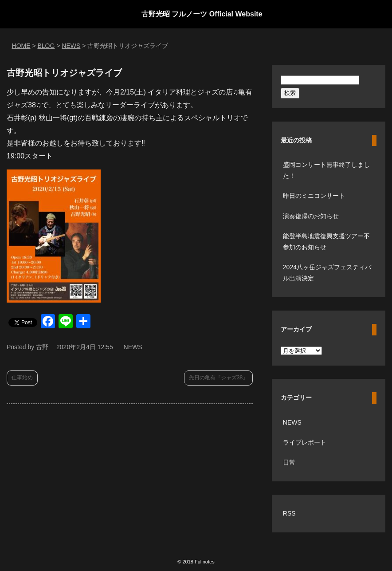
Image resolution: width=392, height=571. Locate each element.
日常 (289, 462)
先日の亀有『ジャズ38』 (218, 378)
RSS (289, 513)
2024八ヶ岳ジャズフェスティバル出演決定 (327, 273)
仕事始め (22, 378)
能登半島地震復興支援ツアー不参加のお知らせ (326, 242)
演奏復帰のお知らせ (311, 216)
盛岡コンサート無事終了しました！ (326, 170)
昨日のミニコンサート (314, 196)
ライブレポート (305, 442)
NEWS (133, 347)
